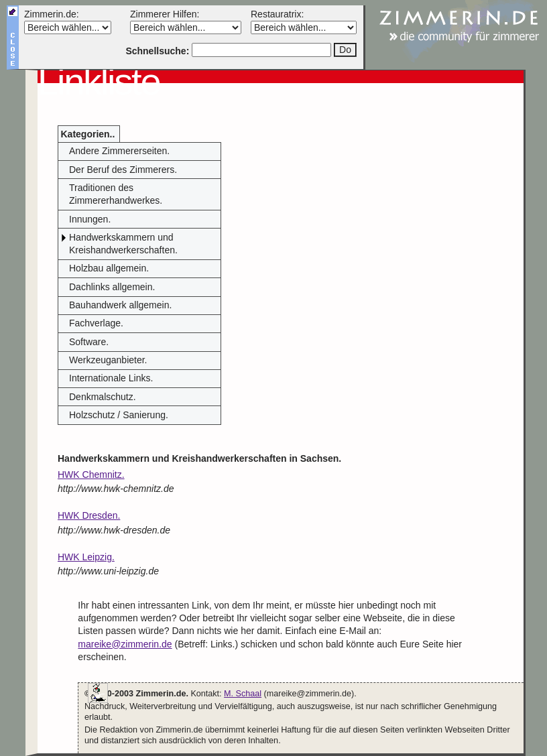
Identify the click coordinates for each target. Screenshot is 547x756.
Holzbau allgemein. (109, 268)
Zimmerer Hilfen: (165, 14)
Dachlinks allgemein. (112, 287)
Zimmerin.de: (52, 14)
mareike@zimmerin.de (125, 644)
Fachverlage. (96, 323)
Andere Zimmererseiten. (119, 151)
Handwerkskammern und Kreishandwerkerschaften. (123, 244)
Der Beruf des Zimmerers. (123, 170)
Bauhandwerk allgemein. (120, 305)
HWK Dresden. (89, 515)
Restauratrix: (277, 14)
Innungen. (90, 219)
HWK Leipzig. (86, 557)
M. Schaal (243, 694)
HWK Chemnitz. (91, 475)
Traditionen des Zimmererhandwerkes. (116, 194)
